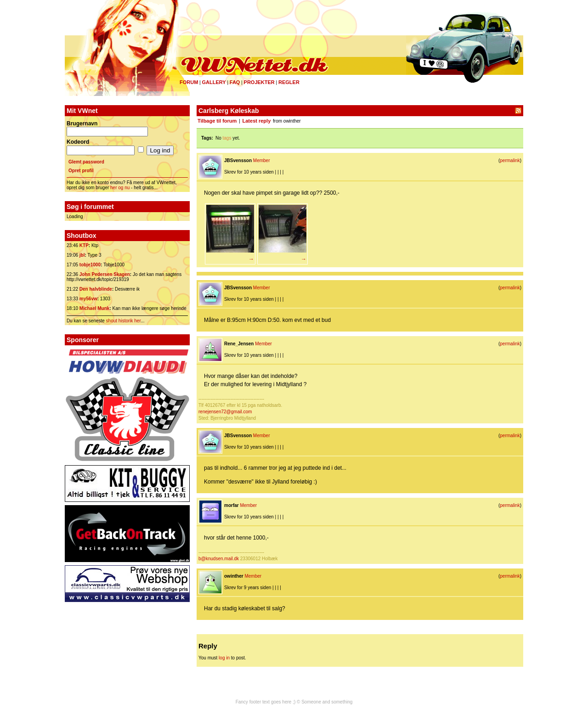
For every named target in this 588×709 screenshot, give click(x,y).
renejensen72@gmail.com (225, 412)
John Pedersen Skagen (105, 274)
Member (262, 160)
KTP (84, 245)
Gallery (214, 82)
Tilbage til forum (217, 121)
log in (224, 658)
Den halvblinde (96, 289)
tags (227, 138)
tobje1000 (90, 265)
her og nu (120, 188)
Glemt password (86, 162)
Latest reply (257, 121)
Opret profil (81, 171)
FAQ (235, 82)
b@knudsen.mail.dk (219, 559)
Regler (289, 82)
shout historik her (124, 321)
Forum (189, 82)
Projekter (259, 82)
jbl (82, 255)
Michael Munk (95, 308)
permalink (510, 160)
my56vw (88, 299)
